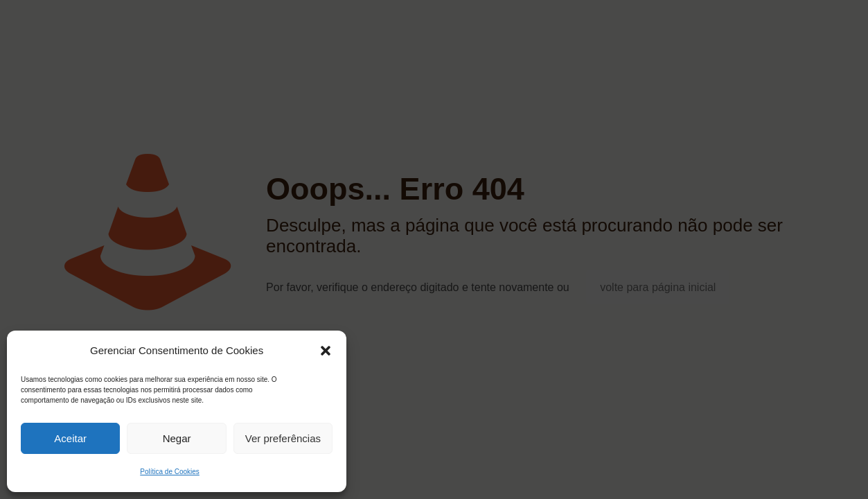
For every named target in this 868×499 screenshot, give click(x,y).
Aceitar (70, 438)
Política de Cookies (170, 472)
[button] (326, 351)
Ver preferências (283, 438)
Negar (177, 438)
